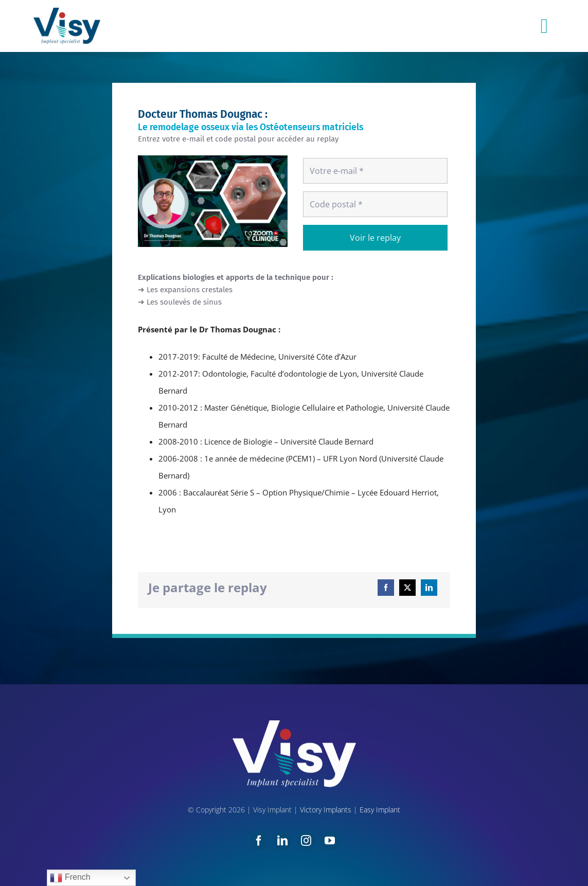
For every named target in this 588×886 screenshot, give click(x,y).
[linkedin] (282, 841)
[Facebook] (386, 588)
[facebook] (259, 841)
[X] (407, 588)
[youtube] (330, 841)
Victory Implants (326, 810)
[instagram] (306, 841)
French (70, 878)
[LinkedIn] (429, 588)
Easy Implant (380, 810)
